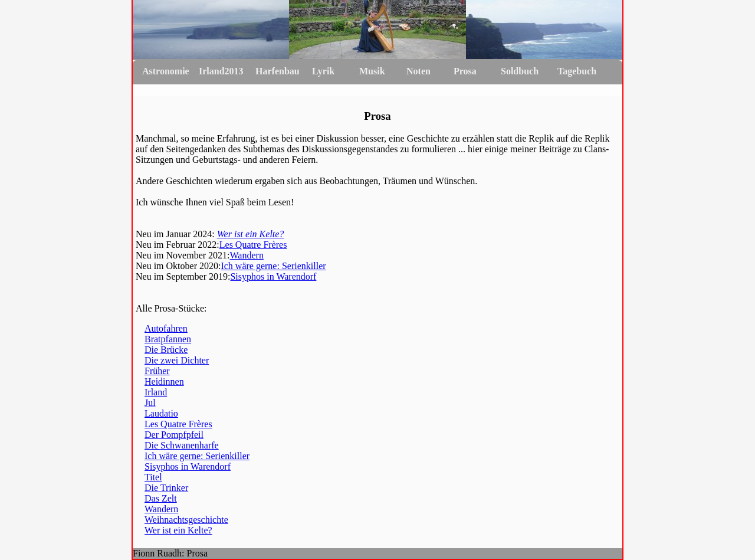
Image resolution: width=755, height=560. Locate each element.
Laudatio (161, 413)
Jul (150, 403)
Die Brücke (166, 350)
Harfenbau (278, 71)
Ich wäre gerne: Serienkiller (273, 266)
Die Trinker (166, 488)
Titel (153, 477)
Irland (156, 392)
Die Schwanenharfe (182, 445)
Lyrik (323, 71)
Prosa (465, 71)
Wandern (247, 255)
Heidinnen (164, 381)
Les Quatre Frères (253, 245)
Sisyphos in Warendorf (273, 276)
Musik (372, 71)
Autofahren (166, 328)
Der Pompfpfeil (174, 435)
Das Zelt (161, 498)
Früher (157, 371)
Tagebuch (577, 71)
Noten (418, 71)
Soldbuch (520, 71)
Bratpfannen (168, 339)
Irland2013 (221, 71)
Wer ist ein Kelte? (251, 234)
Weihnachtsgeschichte (186, 520)
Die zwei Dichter (177, 360)
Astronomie (166, 71)
